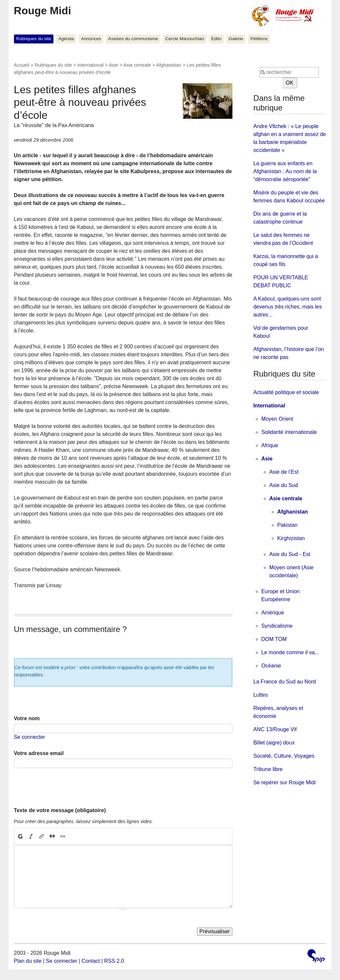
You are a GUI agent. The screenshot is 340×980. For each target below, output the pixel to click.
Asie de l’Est (284, 472)
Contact (91, 961)
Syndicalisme (277, 626)
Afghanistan (169, 65)
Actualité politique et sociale (286, 392)
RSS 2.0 (114, 961)
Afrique (270, 445)
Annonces (91, 39)
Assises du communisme (133, 39)
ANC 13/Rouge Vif (275, 729)
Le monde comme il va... (290, 652)
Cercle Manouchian (185, 39)
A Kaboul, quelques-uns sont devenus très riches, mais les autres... (288, 307)
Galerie (236, 39)
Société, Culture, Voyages (284, 756)
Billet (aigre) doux (274, 743)
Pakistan (287, 525)
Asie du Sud (284, 485)
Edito (216, 39)
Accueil (22, 65)
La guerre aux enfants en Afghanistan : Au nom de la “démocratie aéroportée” (285, 171)
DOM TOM (274, 639)
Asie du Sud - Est (290, 554)
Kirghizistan (291, 538)
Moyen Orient (277, 419)
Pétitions (259, 39)
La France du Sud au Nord (285, 682)
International (90, 65)
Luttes (261, 695)
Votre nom (27, 718)
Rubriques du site (34, 39)
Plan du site (28, 961)
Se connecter (30, 737)
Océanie (271, 666)
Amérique (273, 613)
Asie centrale (137, 65)
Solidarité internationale (289, 432)
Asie (114, 65)
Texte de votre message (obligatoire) (60, 810)
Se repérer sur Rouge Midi (285, 782)
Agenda (66, 39)
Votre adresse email (39, 753)
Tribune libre (268, 769)
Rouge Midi (42, 11)
